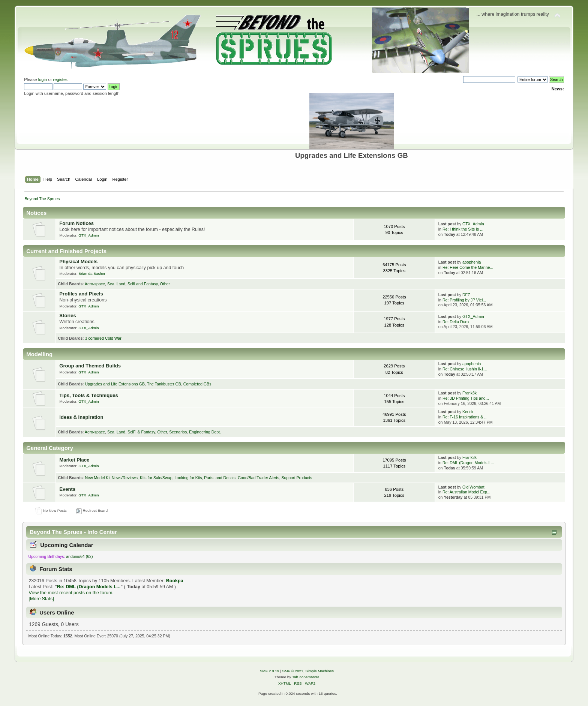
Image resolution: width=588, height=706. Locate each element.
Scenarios (178, 432)
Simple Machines (319, 671)
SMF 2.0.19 (270, 671)
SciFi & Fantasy (141, 432)
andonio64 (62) (79, 556)
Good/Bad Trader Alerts (259, 478)
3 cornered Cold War (103, 338)
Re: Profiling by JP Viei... (464, 300)
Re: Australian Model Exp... (466, 492)
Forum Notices (76, 223)
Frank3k (469, 393)
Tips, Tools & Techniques (88, 395)
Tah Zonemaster (306, 677)
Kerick (468, 412)
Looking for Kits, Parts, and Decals (205, 478)
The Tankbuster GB (164, 384)
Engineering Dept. (205, 432)
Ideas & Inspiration (81, 417)
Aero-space (95, 284)
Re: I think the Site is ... (463, 229)
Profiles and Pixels (81, 294)
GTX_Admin (88, 235)
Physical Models (78, 262)
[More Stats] (41, 599)
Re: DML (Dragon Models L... (468, 463)
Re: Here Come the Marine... (468, 267)
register (60, 79)
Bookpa (175, 581)
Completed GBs (197, 384)
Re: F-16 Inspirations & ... (465, 417)
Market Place (74, 460)
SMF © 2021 (293, 671)
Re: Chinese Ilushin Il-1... (465, 369)
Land (121, 284)
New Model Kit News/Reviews (111, 478)
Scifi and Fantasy (142, 284)
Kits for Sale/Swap (156, 478)
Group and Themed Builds (90, 366)
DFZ (466, 295)
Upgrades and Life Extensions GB (115, 384)
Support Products (297, 478)
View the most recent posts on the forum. (71, 593)
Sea (111, 284)
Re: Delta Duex (456, 322)
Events (67, 489)
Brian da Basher (92, 274)
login (43, 79)
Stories (67, 316)
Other (165, 284)
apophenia (472, 262)
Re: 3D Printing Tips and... (466, 398)
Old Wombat (473, 487)
